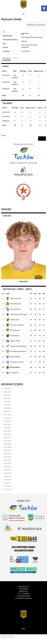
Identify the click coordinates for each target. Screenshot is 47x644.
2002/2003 (7, 463)
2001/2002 (7, 467)
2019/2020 (7, 408)
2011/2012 (7, 434)
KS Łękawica (12, 373)
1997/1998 (7, 480)
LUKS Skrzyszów (14, 304)
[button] (44, 8)
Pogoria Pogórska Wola (16, 346)
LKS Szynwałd (13, 330)
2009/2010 (7, 441)
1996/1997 (7, 483)
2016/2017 (7, 418)
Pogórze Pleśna (13, 341)
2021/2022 (7, 402)
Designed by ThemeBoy (8, 638)
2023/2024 (7, 395)
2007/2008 (7, 447)
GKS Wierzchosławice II (16, 351)
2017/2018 (7, 415)
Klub (8, 294)
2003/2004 (7, 460)
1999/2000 (7, 473)
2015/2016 (7, 421)
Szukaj (3, 135)
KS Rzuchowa (13, 320)
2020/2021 (7, 405)
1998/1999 (7, 476)
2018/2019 (7, 411)
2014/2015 (7, 424)
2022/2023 (7, 398)
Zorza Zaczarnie (13, 309)
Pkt (35, 294)
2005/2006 (7, 454)
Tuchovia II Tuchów (15, 362)
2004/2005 (7, 457)
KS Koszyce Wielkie (15, 325)
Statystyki (7, 58)
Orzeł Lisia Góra (14, 298)
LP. (3, 294)
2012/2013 (7, 431)
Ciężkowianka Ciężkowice (17, 314)
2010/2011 (7, 437)
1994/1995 (7, 489)
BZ (40, 294)
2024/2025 (7, 392)
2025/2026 (7, 389)
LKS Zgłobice (13, 335)
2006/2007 (7, 450)
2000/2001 (7, 470)
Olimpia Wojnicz (13, 357)
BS (44, 294)
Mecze (15, 58)
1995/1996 (7, 486)
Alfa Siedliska (26, 37)
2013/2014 (7, 428)
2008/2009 (7, 444)
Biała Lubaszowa (37, 37)
